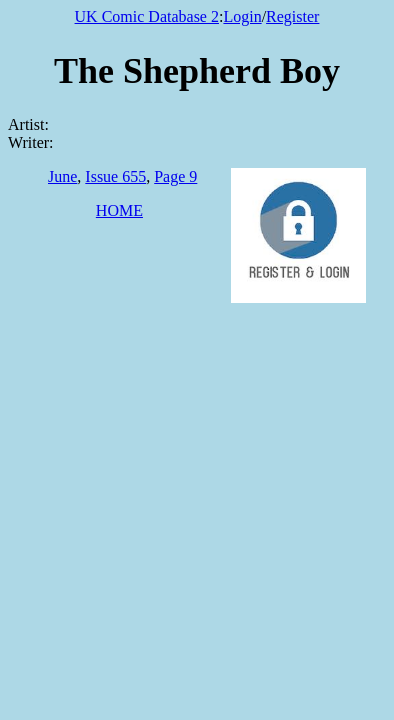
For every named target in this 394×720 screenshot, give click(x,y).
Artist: (28, 124)
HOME (119, 210)
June (62, 176)
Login (242, 16)
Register (292, 16)
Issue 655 (115, 176)
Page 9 (175, 176)
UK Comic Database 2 (147, 16)
